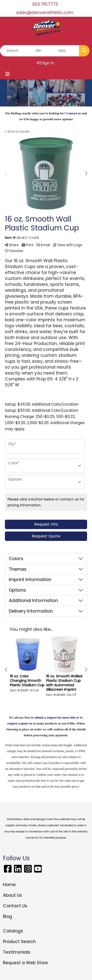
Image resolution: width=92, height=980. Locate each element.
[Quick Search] (17, 51)
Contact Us (15, 906)
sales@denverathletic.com (45, 13)
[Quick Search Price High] (68, 51)
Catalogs (13, 931)
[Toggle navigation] (8, 74)
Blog (7, 916)
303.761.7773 (45, 4)
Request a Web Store (25, 963)
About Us (13, 895)
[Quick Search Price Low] (45, 51)
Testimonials (17, 952)
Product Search (19, 942)
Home (9, 885)
